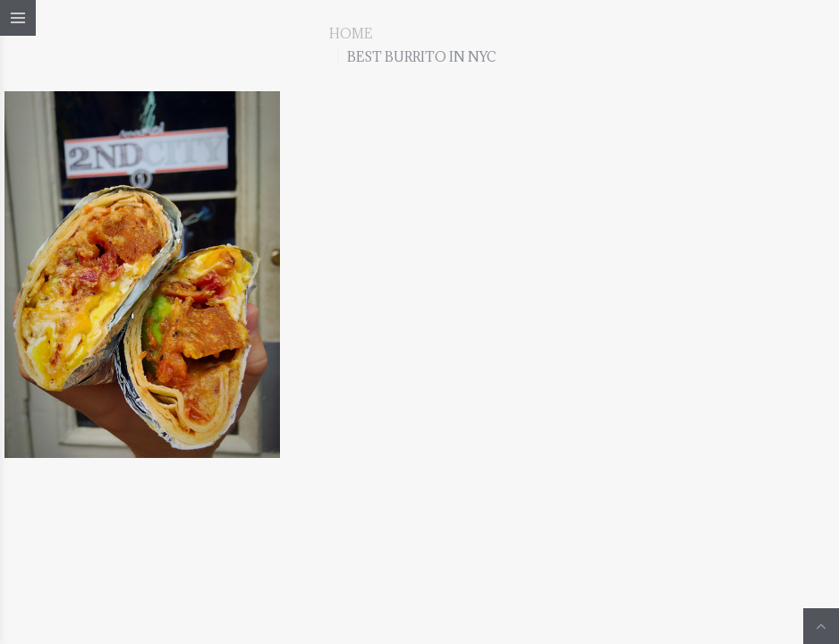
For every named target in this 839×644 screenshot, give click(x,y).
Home (351, 34)
